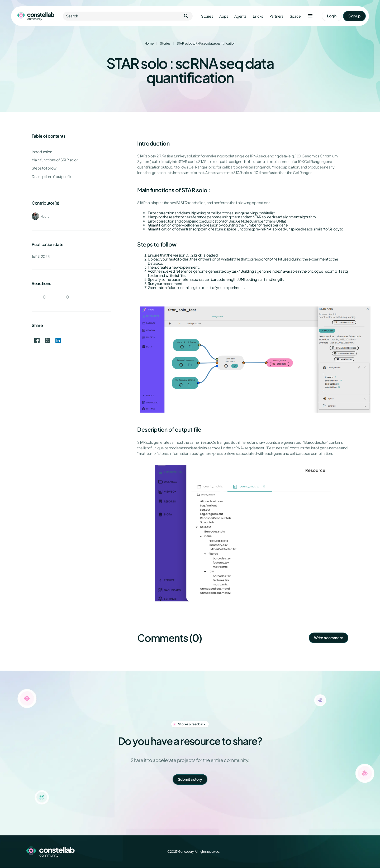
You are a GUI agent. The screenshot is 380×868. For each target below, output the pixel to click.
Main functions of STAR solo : (55, 160)
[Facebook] (316, 852)
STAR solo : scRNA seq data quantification (206, 43)
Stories (165, 43)
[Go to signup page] (354, 16)
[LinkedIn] (339, 852)
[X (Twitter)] (327, 852)
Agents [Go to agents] (240, 16)
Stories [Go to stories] (207, 16)
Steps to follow (44, 168)
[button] (310, 16)
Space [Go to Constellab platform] (295, 16)
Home (149, 43)
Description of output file (52, 177)
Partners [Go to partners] (276, 16)
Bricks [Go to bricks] (258, 16)
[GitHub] (350, 852)
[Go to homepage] (36, 16)
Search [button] (128, 16)
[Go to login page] (332, 16)
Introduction (42, 152)
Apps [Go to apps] (224, 16)
